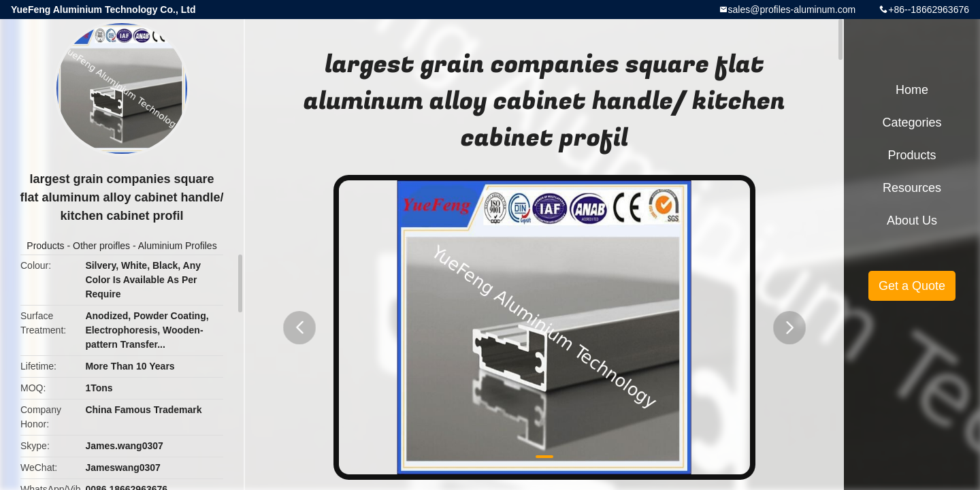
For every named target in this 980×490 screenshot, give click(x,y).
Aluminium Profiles (178, 246)
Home (912, 90)
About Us (912, 220)
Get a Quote (912, 286)
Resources (912, 188)
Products (45, 246)
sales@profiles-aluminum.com (792, 10)
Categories (912, 122)
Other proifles (101, 246)
